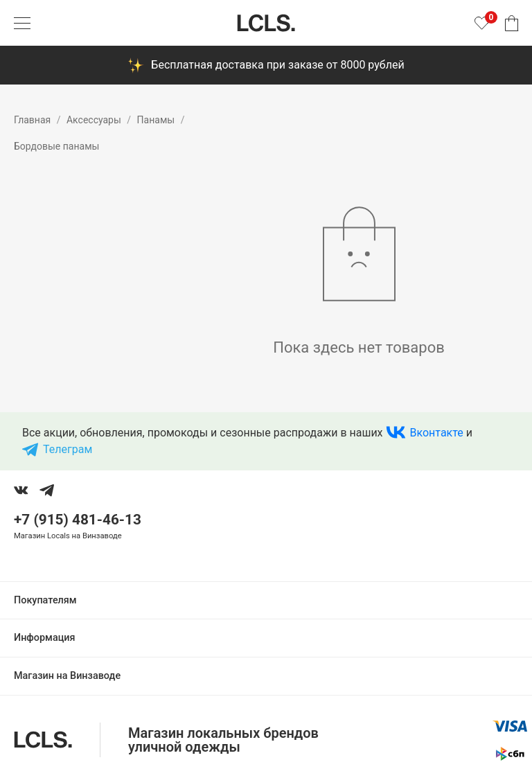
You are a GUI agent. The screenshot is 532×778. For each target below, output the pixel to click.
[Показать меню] (22, 23)
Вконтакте (437, 433)
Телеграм (68, 449)
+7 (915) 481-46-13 (78, 520)
